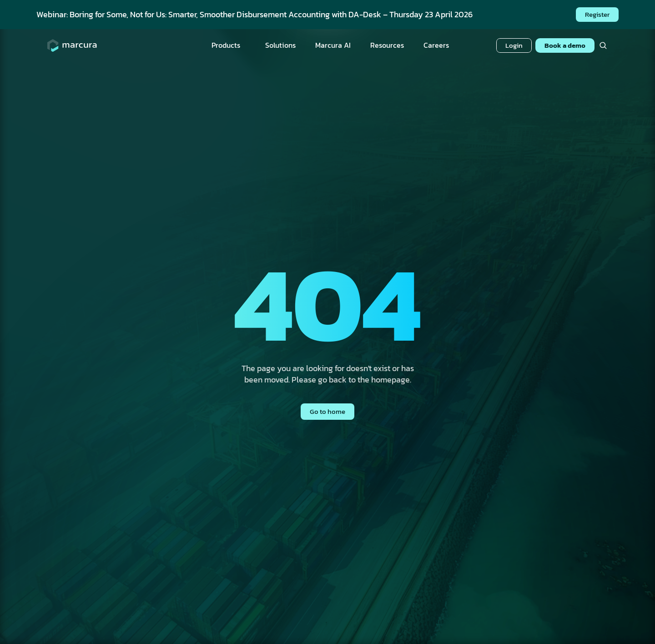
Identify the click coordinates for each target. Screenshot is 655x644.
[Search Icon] (603, 46)
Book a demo (565, 45)
